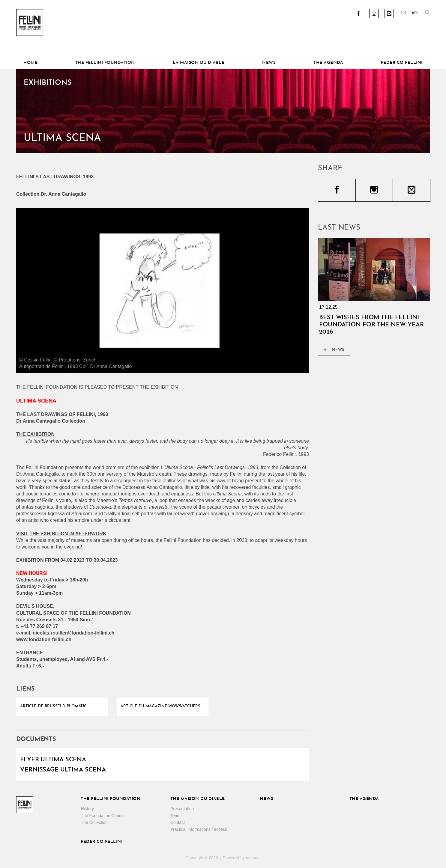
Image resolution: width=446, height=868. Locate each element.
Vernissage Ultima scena (63, 770)
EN (415, 13)
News (269, 63)
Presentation (182, 809)
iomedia (253, 858)
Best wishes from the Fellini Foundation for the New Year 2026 (371, 325)
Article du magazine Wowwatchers (160, 706)
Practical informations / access (199, 829)
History (87, 809)
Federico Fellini (402, 63)
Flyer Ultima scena (53, 760)
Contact (178, 822)
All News (334, 350)
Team (175, 816)
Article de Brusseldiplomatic (53, 706)
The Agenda (328, 63)
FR (404, 13)
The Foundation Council (103, 816)
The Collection (94, 822)
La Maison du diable (199, 63)
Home (30, 63)
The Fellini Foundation (105, 63)
